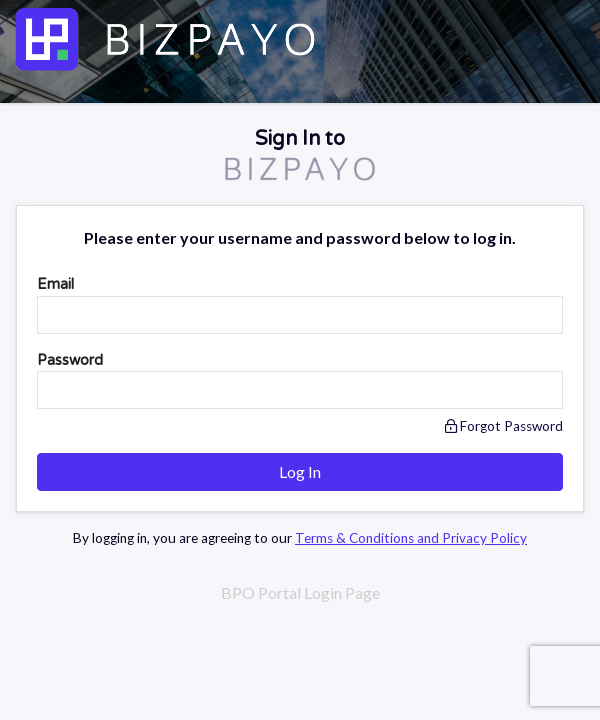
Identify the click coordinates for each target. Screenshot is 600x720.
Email (55, 284)
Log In (300, 471)
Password (70, 360)
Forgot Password (504, 426)
